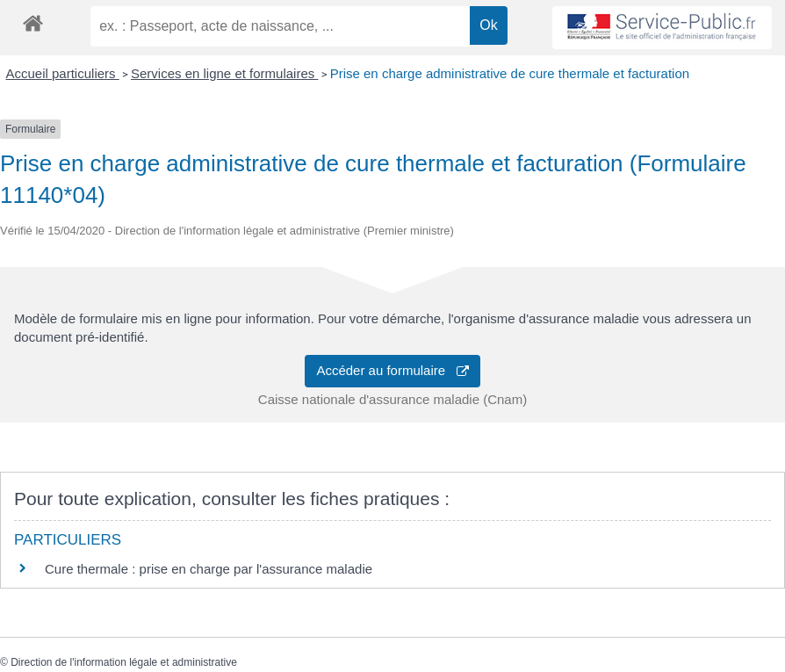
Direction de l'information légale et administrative (124, 662)
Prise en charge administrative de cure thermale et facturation (510, 73)
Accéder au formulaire (392, 370)
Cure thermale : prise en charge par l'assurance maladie (209, 569)
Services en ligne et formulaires (224, 73)
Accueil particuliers (63, 73)
